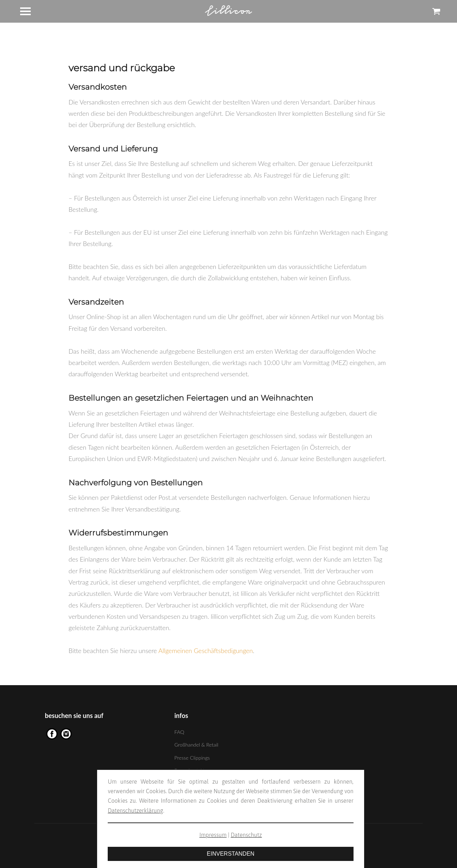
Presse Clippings (192, 758)
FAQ (179, 732)
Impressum (213, 835)
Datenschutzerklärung (135, 810)
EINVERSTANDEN (231, 854)
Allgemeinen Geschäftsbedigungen (206, 651)
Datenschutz (246, 835)
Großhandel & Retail (196, 745)
